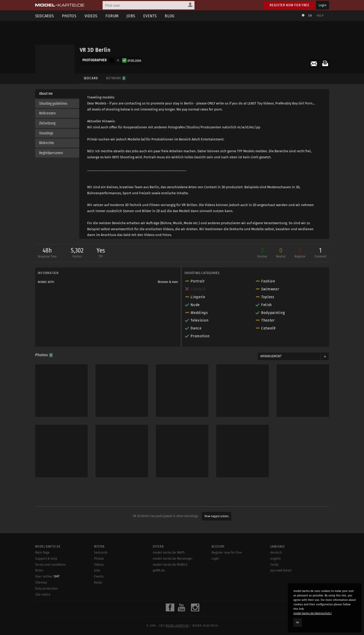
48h (47, 253)
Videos (91, 16)
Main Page (42, 612)
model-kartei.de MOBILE (170, 624)
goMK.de (159, 629)
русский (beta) (281, 629)
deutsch (276, 612)
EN (310, 16)
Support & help (46, 618)
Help (320, 16)
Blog (170, 16)
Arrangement (271, 356)
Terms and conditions (51, 624)
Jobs (131, 16)
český (274, 624)
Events (150, 16)
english (276, 618)
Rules (39, 629)
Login (322, 5)
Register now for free (289, 5)
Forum (112, 16)
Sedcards (45, 16)
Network (116, 78)
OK (298, 622)
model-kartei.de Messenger (173, 618)
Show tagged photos (217, 516)
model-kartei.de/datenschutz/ (313, 613)
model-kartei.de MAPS (169, 612)
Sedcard (91, 78)
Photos (69, 16)
